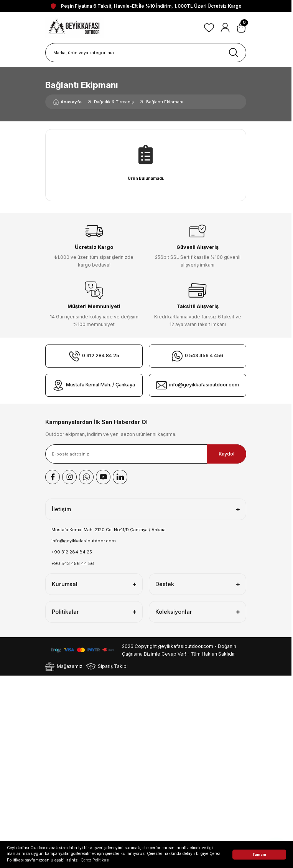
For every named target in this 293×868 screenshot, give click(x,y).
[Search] (146, 53)
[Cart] (241, 28)
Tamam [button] (259, 854)
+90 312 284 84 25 (72, 552)
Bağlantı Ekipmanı (165, 102)
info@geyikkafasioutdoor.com (84, 541)
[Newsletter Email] (146, 454)
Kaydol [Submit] (226, 454)
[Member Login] (225, 28)
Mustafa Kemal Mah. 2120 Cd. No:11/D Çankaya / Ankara (109, 530)
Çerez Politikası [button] (95, 860)
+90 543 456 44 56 (73, 563)
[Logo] (74, 28)
